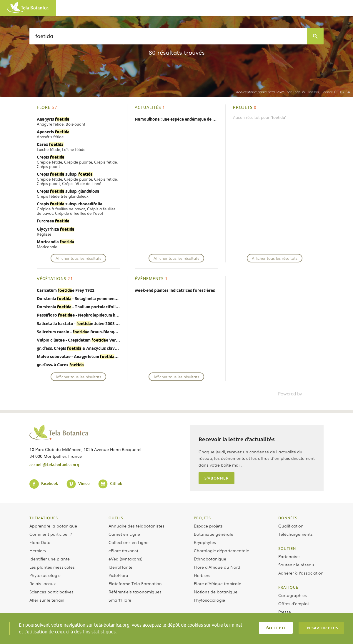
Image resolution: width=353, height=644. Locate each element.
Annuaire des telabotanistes (136, 526)
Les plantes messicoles (52, 567)
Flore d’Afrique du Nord (217, 567)
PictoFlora (118, 575)
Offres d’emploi (293, 603)
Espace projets (208, 526)
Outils (116, 518)
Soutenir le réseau (296, 565)
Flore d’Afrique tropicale (218, 583)
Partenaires (289, 556)
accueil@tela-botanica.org (54, 465)
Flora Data (40, 542)
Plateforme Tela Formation (135, 583)
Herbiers (38, 550)
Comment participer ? (51, 534)
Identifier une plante (50, 559)
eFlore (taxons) (123, 550)
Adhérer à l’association (301, 573)
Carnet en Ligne (124, 534)
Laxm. (261, 92)
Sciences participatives (51, 592)
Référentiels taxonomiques (135, 592)
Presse (285, 612)
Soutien (287, 548)
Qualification (291, 526)
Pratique (288, 587)
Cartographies (293, 595)
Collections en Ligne (129, 542)
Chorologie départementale (222, 550)
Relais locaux (43, 583)
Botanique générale (214, 534)
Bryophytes (205, 542)
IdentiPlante (120, 567)
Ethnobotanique (210, 559)
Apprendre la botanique (53, 526)
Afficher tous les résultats (78, 258)
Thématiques (44, 518)
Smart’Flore (120, 600)
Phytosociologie (45, 575)
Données (288, 518)
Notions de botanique (216, 592)
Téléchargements (295, 534)
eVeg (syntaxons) (125, 559)
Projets (202, 518)
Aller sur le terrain (47, 600)
